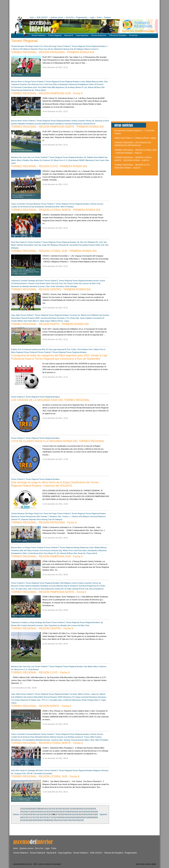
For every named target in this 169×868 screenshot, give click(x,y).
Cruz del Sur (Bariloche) (53, 49)
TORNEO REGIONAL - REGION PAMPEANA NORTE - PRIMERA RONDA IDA (57, 127)
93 (29, 820)
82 (68, 817)
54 (47, 814)
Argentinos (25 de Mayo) (65, 87)
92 (25, 820)
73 (36, 817)
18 (73, 809)
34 (54, 812)
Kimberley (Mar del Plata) (21, 550)
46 (96, 812)
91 (22, 820)
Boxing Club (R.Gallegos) (74, 49)
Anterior (16, 814)
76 (47, 817)
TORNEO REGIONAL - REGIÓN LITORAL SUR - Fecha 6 (45, 776)
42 (82, 812)
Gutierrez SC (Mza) (51, 160)
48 (25, 814)
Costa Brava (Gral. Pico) (32, 87)
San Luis (31, 157)
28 (33, 812)
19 (76, 809)
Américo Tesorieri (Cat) (30, 283)
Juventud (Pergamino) (73, 124)
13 (55, 809)
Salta (18, 315)
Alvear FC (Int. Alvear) (85, 87)
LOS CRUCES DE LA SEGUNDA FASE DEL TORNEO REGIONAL (50, 400)
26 (25, 812)
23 (91, 809)
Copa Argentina (82, 35)
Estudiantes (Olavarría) (68, 84)
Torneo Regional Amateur (96, 46)
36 (61, 812)
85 (78, 817)
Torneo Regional (55, 35)
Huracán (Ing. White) (60, 550)
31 (43, 812)
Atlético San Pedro (25, 321)
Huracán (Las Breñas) (66, 737)
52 (40, 814)
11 (48, 809)
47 (22, 814)
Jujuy (13, 315)
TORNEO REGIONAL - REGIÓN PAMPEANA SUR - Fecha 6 (47, 93)
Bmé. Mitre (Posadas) (65, 207)
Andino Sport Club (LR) (49, 283)
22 (87, 809)
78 (54, 817)
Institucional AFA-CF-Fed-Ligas (44, 349)
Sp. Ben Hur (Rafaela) (86, 242)
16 (66, 809)
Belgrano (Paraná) (58, 245)
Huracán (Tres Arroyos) (29, 84)
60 (68, 814)
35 (57, 812)
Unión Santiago (71, 286)
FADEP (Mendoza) (86, 160)
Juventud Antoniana (48, 318)
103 (68, 820)
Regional (20, 352)
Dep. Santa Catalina (84, 318)
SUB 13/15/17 (42, 17)
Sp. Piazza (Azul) (39, 90)
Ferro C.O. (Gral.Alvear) (69, 160)
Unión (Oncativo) (58, 286)
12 (52, 809)
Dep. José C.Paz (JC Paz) (34, 589)
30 (40, 812)
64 (82, 814)
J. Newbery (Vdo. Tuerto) (58, 516)
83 (71, 817)
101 (59, 820)
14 (59, 809)
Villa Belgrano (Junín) (69, 583)
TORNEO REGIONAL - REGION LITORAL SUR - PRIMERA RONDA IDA (54, 251)
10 (45, 809)
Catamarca (16, 281)
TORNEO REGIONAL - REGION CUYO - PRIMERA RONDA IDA (49, 166)
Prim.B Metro (83, 349)
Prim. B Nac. (72, 349)
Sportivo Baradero (18, 124)
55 (50, 814)
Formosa (29, 204)
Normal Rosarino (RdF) (31, 318)
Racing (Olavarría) (24, 90)
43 (85, 812)
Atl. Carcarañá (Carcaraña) (77, 245)
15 (62, 809)
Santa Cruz (39, 46)
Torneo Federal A (38, 35)
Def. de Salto (66, 589)
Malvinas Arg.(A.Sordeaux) (53, 124)
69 (22, 817)
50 (33, 814)
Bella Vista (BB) (49, 87)
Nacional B (69, 35)
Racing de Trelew (18, 516)
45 (93, 812)
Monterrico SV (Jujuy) (72, 697)
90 (96, 817)
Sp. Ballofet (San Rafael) (94, 157)
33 (50, 812)
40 (75, 812)
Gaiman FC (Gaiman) (20, 519)
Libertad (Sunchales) (25, 245)
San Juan (23, 157)
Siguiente (103, 814)
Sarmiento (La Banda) (20, 286)
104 (72, 820)
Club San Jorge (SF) (42, 245)
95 (36, 820)
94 (33, 820)
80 (61, 817)
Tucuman (73, 315)
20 (80, 809)
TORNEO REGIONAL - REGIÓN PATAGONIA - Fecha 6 (44, 522)
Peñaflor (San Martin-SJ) (32, 160)
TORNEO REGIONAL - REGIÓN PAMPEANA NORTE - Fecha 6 (49, 592)
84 (75, 817)
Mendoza (15, 157)
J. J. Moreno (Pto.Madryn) (79, 516)
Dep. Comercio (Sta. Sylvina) (58, 740)
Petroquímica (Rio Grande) (37, 516)
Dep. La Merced (65, 700)
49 (29, 814)
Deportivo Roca (37, 49)
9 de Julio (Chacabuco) (94, 589)
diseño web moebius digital (146, 864)
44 (89, 812)
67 (93, 814)
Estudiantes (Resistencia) (45, 207)
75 (43, 817)
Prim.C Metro (94, 349)
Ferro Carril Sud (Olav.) (49, 84)
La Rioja (31, 622)
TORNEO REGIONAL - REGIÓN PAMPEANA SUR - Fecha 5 (47, 556)
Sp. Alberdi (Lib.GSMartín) (88, 315)
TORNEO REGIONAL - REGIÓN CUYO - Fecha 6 (40, 672)
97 (43, 820)
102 (63, 820)
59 (64, 814)
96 (40, 820)
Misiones (37, 204)
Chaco (14, 204)
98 (47, 820)
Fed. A (21, 349)
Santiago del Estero (36, 281)
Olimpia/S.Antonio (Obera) (45, 737)
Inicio (32, 17)
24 (94, 809)
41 (78, 812)
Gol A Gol (70, 17)
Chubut (14, 46)
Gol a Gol (39, 848)
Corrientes (21, 204)
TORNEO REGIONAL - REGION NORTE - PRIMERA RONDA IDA (50, 324)
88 (89, 817)
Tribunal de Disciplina (118, 35)
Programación (82, 17)
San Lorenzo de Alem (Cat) (90, 283)
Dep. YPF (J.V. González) (47, 700)
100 (54, 820)
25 (22, 812)
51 (36, 814)
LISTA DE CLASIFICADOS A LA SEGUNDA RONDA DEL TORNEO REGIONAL (58, 441)
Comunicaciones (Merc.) (80, 740)
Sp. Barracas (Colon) (100, 121)
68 (96, 814)
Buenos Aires (16, 82)
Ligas (92, 17)
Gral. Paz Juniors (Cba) (69, 283)
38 (68, 812)
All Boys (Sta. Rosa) (74, 553)
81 (64, 817)
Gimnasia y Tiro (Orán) (66, 318)
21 (84, 809)
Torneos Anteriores (99, 35)
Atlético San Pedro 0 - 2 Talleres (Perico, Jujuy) (135, 138)
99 (50, 820)
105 (77, 820)
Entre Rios (15, 242)
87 (85, 817)
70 (25, 817)
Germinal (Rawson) (98, 516)
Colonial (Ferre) (89, 124)
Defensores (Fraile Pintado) (83, 700)
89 (93, 817)
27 (29, 812)
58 (61, 814)
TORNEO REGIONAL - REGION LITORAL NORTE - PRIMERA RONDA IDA (56, 210)
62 (75, 814)
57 (57, 814)
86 (82, 817)
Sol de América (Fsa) (26, 207)
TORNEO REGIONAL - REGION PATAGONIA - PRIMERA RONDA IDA (53, 52)
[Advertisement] (59, 7)
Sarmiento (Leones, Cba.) (40, 286)
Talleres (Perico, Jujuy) (60, 321)
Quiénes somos (57, 17)
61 (71, 814)
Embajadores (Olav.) (86, 84)
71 (29, 817)
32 (47, 812)
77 (50, 817)
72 (33, 817)
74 (40, 817)
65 (85, 814)
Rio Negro (29, 46)
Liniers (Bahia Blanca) (89, 82)
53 (43, 814)
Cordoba (24, 281)
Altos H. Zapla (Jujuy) (42, 321)
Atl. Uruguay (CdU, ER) (20, 773)
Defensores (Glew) (53, 589)
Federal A (27, 349)
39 (71, 812)
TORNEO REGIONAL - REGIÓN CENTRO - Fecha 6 (42, 628)
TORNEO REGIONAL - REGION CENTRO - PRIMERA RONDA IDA (51, 289)
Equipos (107, 17)
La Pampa (26, 82)
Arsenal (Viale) (94, 245)
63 (78, 814)
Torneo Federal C (64, 46)
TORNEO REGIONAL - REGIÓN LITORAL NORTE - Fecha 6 (47, 743)
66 (89, 814)
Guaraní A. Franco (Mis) (85, 737)
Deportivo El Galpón (28, 700)
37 (64, 812)
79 (57, 817)
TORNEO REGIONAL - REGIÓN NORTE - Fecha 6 (41, 706)
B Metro (14, 349)
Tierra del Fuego (50, 46)
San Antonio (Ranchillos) (33, 697)
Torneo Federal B (37, 853)
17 (69, 809)
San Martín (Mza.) (91, 666)
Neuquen (21, 46)
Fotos (99, 17)
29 (36, 812)
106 (82, 820)
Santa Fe (24, 242)
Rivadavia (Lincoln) (34, 124)
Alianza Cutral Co (92, 49)
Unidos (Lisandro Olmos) (82, 121)
